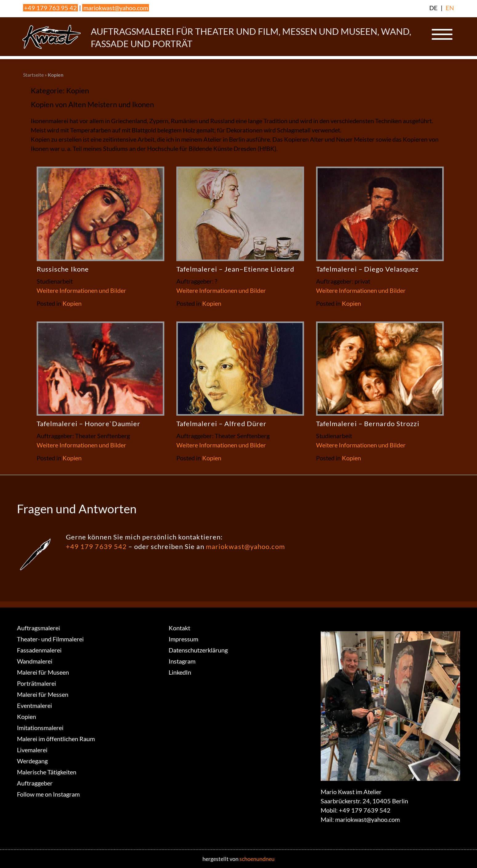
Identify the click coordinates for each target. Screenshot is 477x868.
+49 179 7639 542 (96, 546)
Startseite (33, 75)
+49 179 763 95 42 (50, 8)
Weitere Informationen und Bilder (81, 290)
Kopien (72, 303)
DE (433, 8)
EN (450, 8)
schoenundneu (257, 859)
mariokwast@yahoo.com (116, 8)
